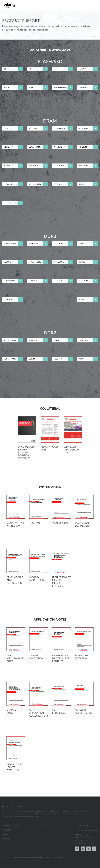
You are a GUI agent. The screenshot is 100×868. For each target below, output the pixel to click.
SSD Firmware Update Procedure (16, 754)
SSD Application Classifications (39, 700)
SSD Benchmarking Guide (16, 645)
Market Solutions (11, 826)
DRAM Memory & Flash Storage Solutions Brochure (27, 438)
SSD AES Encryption (39, 644)
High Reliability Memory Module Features (61, 568)
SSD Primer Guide (16, 698)
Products (7, 830)
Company (6, 839)
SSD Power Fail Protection (16, 511)
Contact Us (47, 826)
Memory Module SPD (39, 565)
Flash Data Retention (84, 644)
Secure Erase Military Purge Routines (61, 645)
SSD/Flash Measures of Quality (73, 435)
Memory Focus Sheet (50, 434)
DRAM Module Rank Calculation (16, 567)
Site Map (48, 858)
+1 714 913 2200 (82, 840)
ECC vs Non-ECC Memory (84, 511)
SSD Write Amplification (84, 698)
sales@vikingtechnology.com (86, 843)
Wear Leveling (61, 510)
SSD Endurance (61, 698)
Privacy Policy (58, 858)
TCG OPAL (39, 510)
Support (6, 834)
